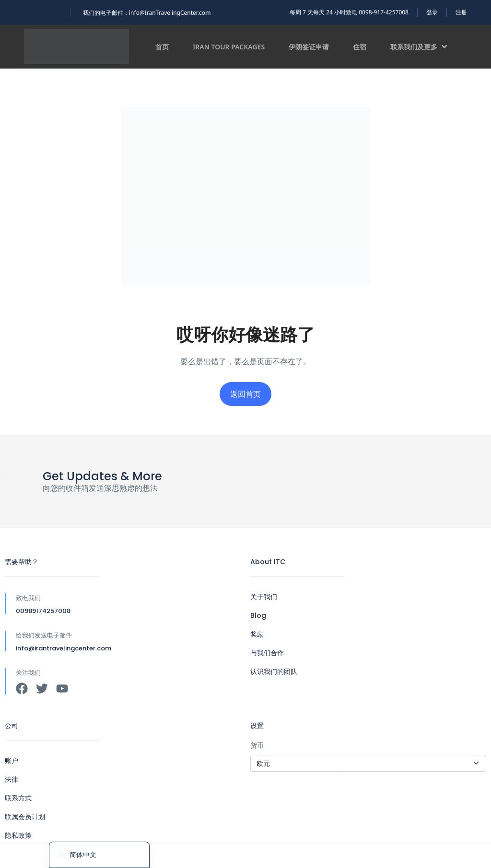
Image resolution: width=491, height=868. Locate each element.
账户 (12, 761)
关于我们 (264, 597)
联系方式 (18, 798)
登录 (432, 12)
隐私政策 (18, 835)
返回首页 (245, 394)
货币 (257, 745)
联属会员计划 (25, 817)
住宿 (360, 47)
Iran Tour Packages (229, 47)
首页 (162, 47)
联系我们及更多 (419, 47)
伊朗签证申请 (309, 47)
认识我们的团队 (274, 671)
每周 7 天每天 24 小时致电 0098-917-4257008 (349, 12)
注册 (461, 12)
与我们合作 (267, 653)
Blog (258, 615)
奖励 (257, 634)
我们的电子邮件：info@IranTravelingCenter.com (147, 13)
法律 (12, 779)
